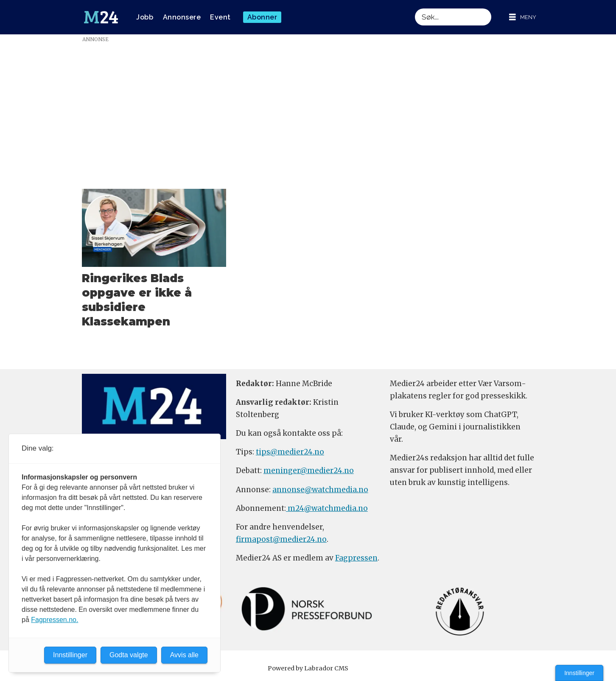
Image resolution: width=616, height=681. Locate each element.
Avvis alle (184, 655)
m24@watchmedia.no (327, 508)
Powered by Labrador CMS (308, 668)
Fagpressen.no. (55, 620)
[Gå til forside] (101, 17)
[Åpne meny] (523, 17)
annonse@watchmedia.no (320, 490)
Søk (415, 8)
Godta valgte (129, 655)
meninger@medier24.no (309, 471)
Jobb (145, 17)
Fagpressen (356, 558)
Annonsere (182, 17)
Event (220, 17)
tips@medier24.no (290, 452)
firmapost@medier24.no (281, 539)
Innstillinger (579, 673)
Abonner (262, 17)
